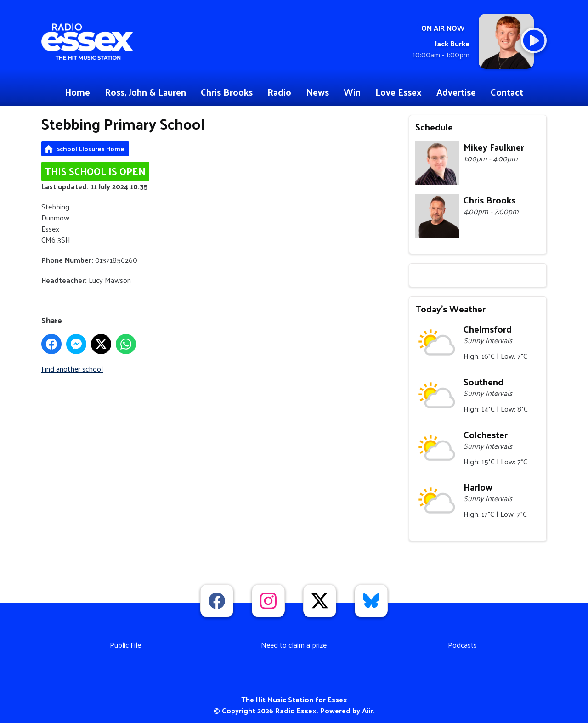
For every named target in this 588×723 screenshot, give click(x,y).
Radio (279, 92)
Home (77, 92)
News (317, 92)
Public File (125, 645)
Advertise (456, 92)
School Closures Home (90, 149)
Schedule (434, 127)
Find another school (72, 369)
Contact (507, 92)
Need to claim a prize (294, 645)
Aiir (367, 710)
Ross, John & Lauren (145, 92)
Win (352, 92)
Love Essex (399, 92)
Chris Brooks (227, 92)
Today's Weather (450, 309)
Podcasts (462, 645)
